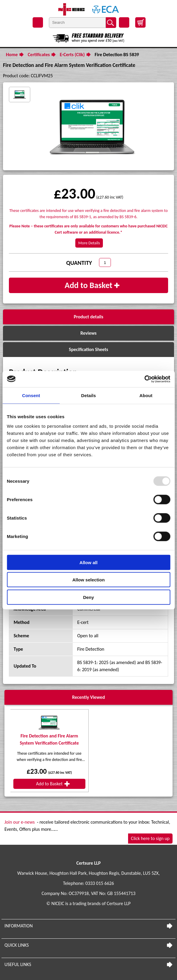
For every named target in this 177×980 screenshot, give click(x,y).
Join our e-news (20, 822)
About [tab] (146, 395)
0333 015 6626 (100, 883)
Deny (88, 597)
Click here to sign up (150, 838)
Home (12, 55)
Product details (89, 317)
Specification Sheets (88, 349)
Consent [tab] (31, 395)
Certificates (39, 55)
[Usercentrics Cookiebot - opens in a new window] (144, 379)
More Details (89, 243)
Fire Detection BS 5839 (117, 55)
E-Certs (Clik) (72, 55)
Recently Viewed (88, 697)
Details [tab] (89, 395)
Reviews (88, 333)
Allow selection (88, 580)
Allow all (88, 562)
